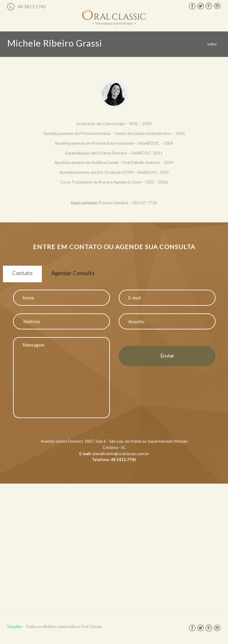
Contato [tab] (26, 275)
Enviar (167, 359)
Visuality (15, 630)
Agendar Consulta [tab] (85, 275)
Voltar (212, 44)
